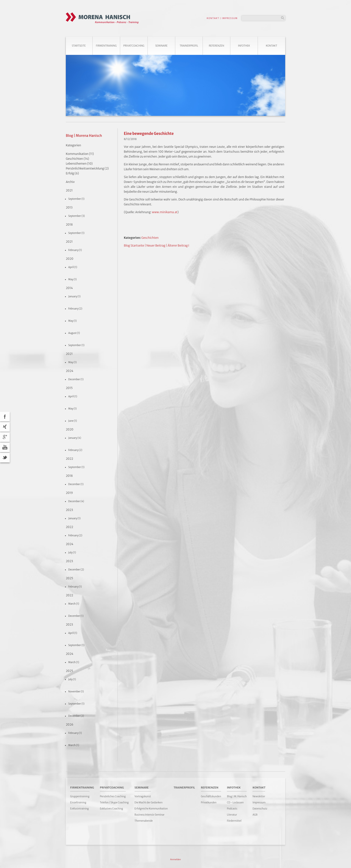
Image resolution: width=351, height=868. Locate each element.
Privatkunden (209, 803)
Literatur (232, 815)
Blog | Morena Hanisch (84, 136)
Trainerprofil (189, 46)
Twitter (5, 458)
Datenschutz (260, 809)
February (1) (75, 250)
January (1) (74, 296)
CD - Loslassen (235, 803)
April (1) (73, 267)
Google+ (5, 437)
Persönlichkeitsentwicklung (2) (87, 168)
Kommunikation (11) (80, 154)
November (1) (76, 692)
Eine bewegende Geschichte (149, 134)
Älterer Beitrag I (178, 245)
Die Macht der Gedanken (149, 803)
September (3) (77, 216)
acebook (5, 417)
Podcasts (232, 809)
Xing (5, 427)
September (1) (76, 199)
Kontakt (272, 46)
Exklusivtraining (79, 809)
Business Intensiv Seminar (150, 815)
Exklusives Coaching (112, 809)
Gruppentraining (80, 796)
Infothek (244, 46)
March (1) (74, 604)
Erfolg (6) (72, 173)
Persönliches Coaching (113, 796)
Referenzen (217, 46)
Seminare (161, 46)
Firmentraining (106, 46)
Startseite (79, 46)
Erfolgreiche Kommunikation (151, 809)
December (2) (76, 570)
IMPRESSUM (230, 18)
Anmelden (175, 859)
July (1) (72, 553)
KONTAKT (213, 18)
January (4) (75, 438)
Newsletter (259, 796)
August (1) (74, 333)
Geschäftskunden (211, 796)
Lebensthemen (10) (79, 164)
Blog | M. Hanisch (237, 796)
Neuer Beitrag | (157, 245)
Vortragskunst (143, 796)
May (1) (73, 279)
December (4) (76, 501)
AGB (255, 815)
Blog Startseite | (135, 245)
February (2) (75, 309)
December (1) (76, 379)
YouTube (5, 447)
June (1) (73, 421)
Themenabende (144, 821)
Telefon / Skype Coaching (114, 803)
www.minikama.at (165, 212)
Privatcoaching (134, 46)
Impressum (259, 803)
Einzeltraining (78, 803)
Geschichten (150, 238)
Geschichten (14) (78, 159)
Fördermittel (234, 821)
